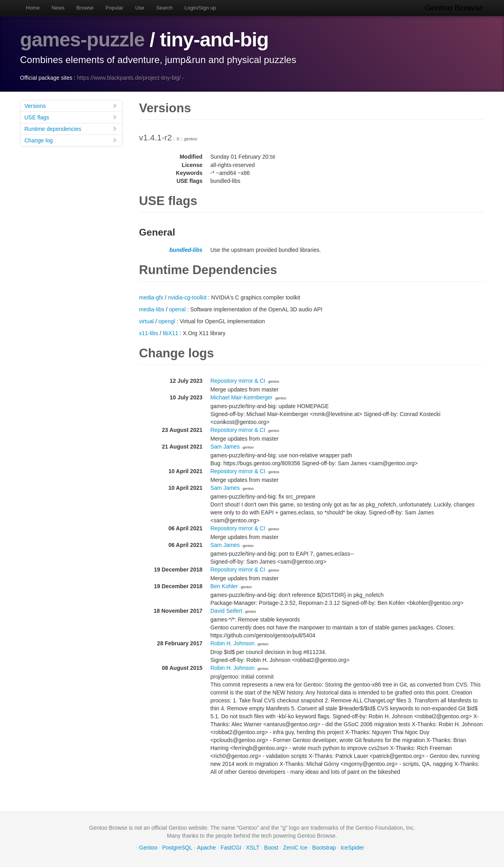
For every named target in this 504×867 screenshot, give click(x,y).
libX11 (170, 333)
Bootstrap (324, 847)
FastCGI (231, 847)
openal (177, 309)
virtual (147, 321)
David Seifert (226, 610)
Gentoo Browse (455, 8)
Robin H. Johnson (233, 643)
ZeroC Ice (295, 847)
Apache (206, 847)
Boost (271, 847)
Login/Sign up (200, 8)
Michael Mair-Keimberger (241, 397)
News (58, 8)
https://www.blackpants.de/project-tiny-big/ (129, 77)
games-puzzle (83, 40)
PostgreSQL (177, 847)
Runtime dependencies (71, 128)
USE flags (71, 117)
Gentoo (148, 847)
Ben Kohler (224, 586)
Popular (114, 8)
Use (140, 8)
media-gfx (151, 297)
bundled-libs (186, 249)
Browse (85, 8)
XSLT (253, 847)
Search (164, 8)
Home (33, 8)
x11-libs (149, 333)
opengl (167, 321)
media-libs (152, 309)
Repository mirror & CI (238, 380)
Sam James (225, 446)
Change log (71, 140)
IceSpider (352, 847)
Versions (71, 105)
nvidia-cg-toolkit (187, 297)
